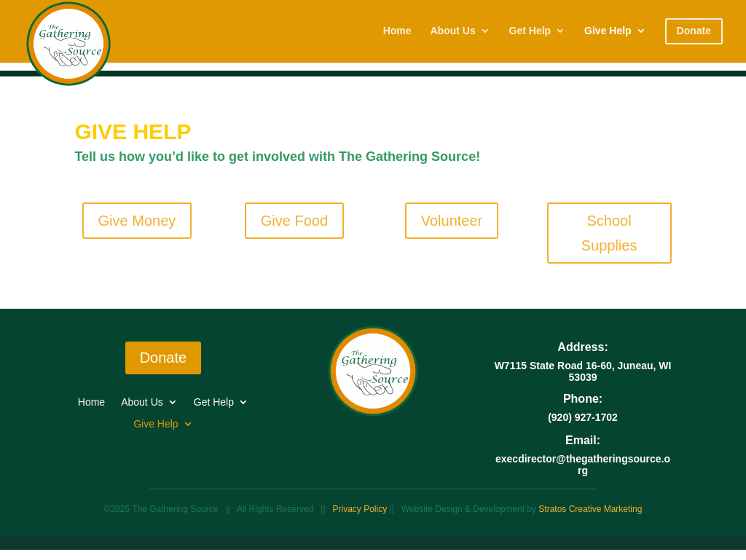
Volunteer (452, 221)
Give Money (137, 221)
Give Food (294, 221)
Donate (164, 358)
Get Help (530, 31)
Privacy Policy (361, 509)
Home (397, 31)
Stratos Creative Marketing (590, 509)
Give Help (608, 31)
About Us (452, 31)
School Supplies (609, 233)
